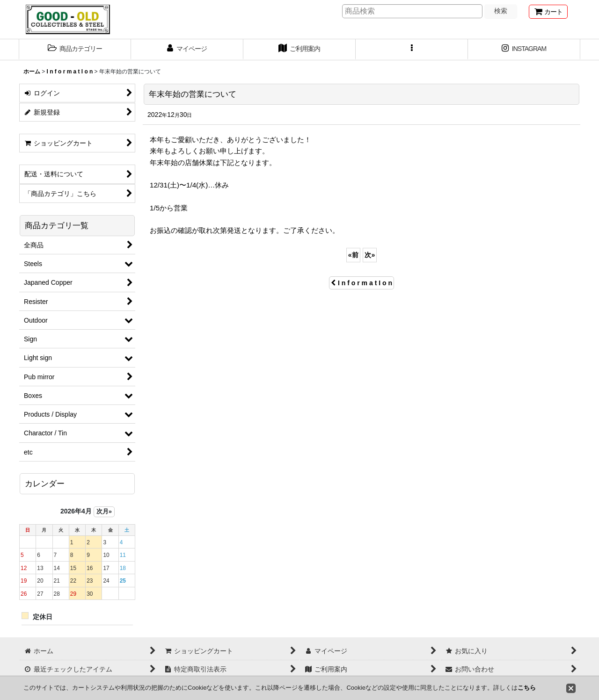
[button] (75, 50)
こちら (527, 688)
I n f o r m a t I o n (362, 283)
